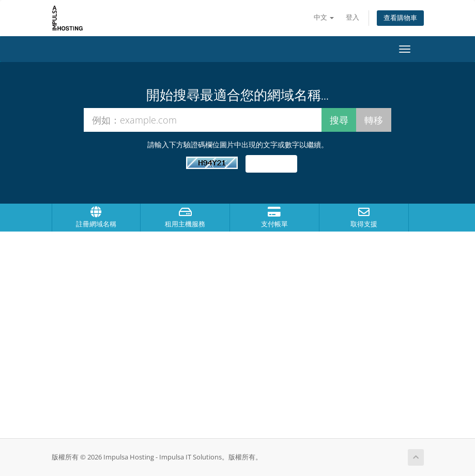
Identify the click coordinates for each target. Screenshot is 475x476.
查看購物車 (400, 18)
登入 (353, 17)
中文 (324, 17)
